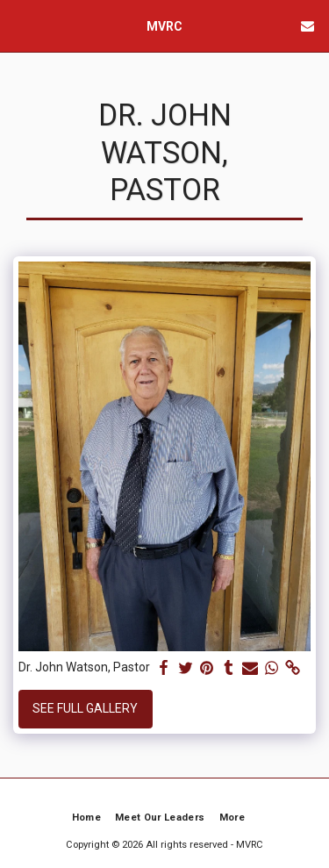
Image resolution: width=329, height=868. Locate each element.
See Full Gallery (85, 708)
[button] (19, 25)
